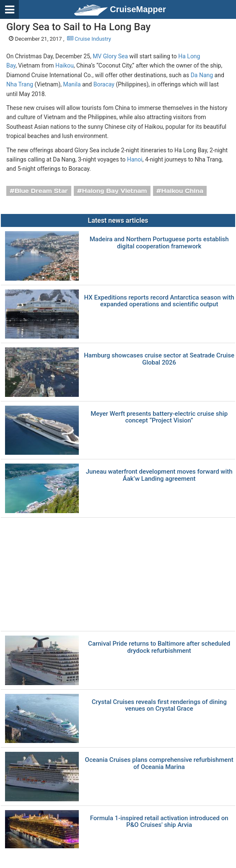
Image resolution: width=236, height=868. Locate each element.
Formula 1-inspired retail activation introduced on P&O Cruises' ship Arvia (159, 822)
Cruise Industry (89, 39)
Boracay (104, 84)
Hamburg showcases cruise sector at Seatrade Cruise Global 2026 (159, 359)
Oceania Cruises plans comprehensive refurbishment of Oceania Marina (159, 763)
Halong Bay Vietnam (115, 191)
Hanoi (135, 159)
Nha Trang (20, 84)
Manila (72, 84)
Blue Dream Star (41, 191)
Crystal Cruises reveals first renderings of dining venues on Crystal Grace (159, 705)
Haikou (65, 65)
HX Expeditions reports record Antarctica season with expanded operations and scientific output (159, 301)
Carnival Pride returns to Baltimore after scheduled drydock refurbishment (159, 647)
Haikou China (182, 191)
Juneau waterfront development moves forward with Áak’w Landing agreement (159, 475)
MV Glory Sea (110, 56)
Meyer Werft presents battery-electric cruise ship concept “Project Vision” (159, 417)
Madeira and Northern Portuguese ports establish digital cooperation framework (159, 243)
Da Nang (202, 75)
